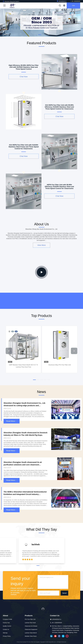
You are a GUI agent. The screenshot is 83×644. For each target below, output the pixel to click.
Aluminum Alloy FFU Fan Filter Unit (60, 365)
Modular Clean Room (31, 636)
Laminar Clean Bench (31, 633)
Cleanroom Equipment (31, 629)
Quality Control (7, 626)
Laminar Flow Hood (30, 623)
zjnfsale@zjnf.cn (62, 1)
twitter (63, 636)
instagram (67, 636)
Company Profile (7, 619)
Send (64, 593)
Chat (73, 6)
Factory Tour (6, 623)
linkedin (51, 636)
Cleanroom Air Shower (31, 626)
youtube (55, 636)
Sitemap (5, 633)
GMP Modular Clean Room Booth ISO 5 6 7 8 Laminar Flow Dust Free (23, 366)
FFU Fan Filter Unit (30, 619)
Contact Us (6, 629)
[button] (40, 35)
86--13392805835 (75, 1)
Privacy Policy (7, 636)
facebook (59, 636)
